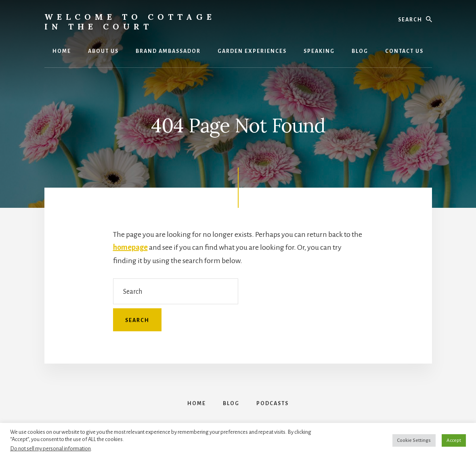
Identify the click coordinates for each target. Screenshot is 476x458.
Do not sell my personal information (50, 449)
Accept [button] (454, 440)
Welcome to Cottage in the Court (130, 22)
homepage (130, 247)
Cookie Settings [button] (414, 440)
